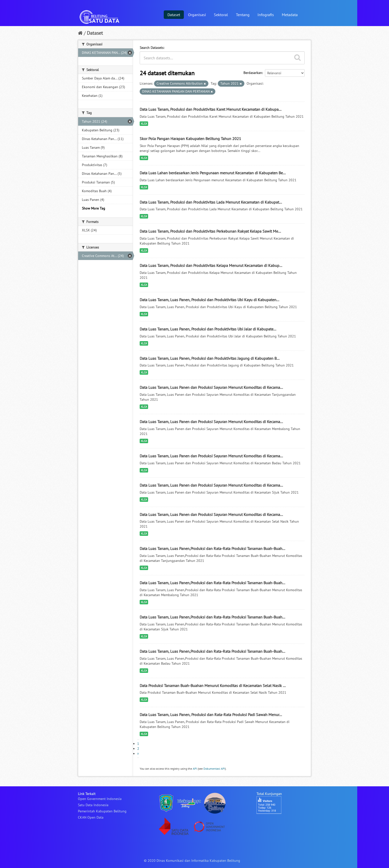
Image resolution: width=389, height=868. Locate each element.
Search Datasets (152, 48)
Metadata (290, 15)
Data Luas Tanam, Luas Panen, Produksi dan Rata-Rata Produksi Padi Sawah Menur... (211, 715)
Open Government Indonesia (100, 799)
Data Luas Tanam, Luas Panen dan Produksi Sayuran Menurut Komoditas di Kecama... (211, 387)
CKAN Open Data (91, 817)
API (195, 769)
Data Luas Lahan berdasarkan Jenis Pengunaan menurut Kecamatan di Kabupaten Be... (213, 173)
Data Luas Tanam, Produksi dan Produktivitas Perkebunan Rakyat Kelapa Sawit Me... (210, 231)
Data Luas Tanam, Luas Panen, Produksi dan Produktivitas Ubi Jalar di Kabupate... (208, 329)
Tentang (243, 15)
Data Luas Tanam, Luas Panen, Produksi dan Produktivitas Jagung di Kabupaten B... (210, 358)
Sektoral (221, 15)
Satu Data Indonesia (93, 805)
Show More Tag (94, 208)
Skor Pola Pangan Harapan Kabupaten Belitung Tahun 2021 (190, 139)
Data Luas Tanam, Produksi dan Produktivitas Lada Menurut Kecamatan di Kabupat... (211, 202)
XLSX (144, 124)
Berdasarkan (253, 73)
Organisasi (197, 15)
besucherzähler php (271, 822)
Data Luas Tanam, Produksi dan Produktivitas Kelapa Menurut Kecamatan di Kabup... (211, 265)
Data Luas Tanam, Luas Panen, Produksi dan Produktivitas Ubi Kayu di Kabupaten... (209, 300)
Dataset (174, 15)
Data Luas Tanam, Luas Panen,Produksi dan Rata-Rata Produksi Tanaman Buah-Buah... (212, 548)
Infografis (266, 15)
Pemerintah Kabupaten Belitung (102, 811)
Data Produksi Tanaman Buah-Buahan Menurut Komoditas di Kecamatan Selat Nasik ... (213, 686)
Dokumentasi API (214, 769)
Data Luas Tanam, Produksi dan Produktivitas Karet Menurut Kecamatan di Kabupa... (211, 109)
